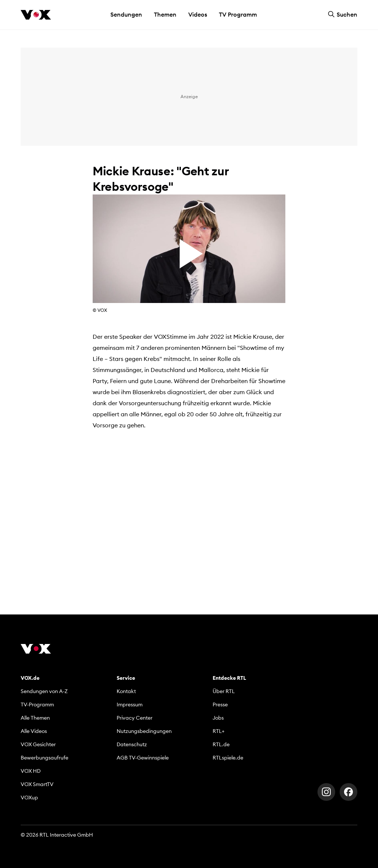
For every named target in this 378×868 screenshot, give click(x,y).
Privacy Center (135, 718)
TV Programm (238, 14)
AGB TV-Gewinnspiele (143, 758)
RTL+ (219, 731)
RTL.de (221, 744)
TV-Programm (37, 705)
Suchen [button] (343, 14)
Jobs (218, 718)
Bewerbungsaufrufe (44, 758)
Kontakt (126, 691)
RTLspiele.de (228, 758)
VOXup (29, 798)
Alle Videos (34, 731)
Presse (220, 705)
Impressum (130, 705)
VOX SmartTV (37, 784)
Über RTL (224, 691)
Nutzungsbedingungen (144, 731)
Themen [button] (165, 14)
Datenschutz (132, 744)
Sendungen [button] (126, 14)
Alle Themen (35, 718)
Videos (198, 14)
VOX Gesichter (38, 744)
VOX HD (31, 771)
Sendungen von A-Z (44, 691)
